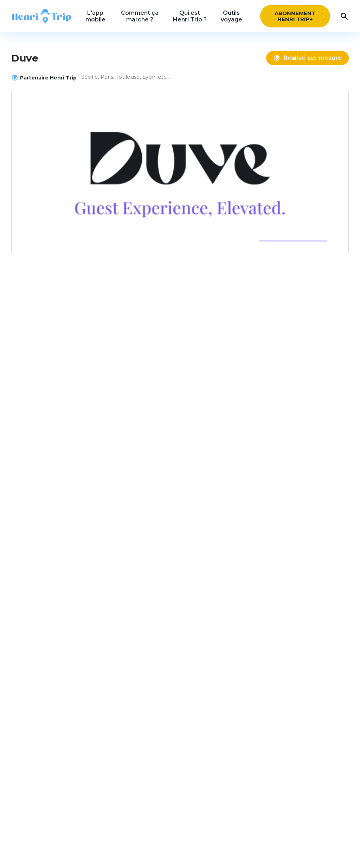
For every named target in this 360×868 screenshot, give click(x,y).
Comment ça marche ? (140, 16)
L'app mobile (95, 16)
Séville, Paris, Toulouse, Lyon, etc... (126, 77)
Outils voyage (232, 16)
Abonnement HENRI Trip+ (295, 16)
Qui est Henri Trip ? (190, 16)
